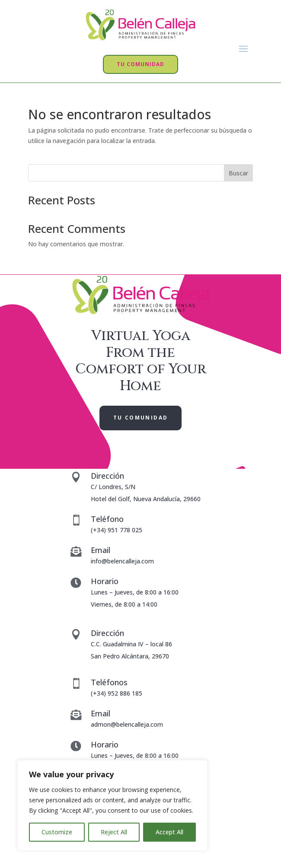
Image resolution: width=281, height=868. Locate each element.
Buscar (238, 173)
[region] (112, 805)
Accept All (169, 832)
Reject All (114, 832)
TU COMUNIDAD (140, 64)
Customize (57, 832)
